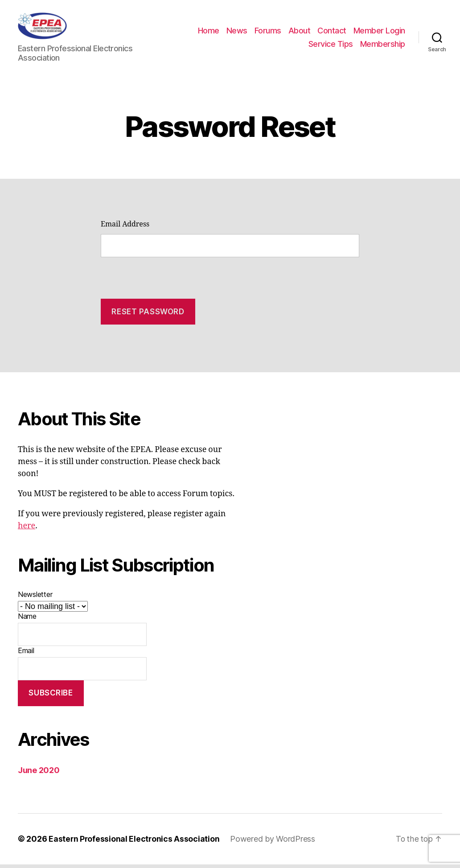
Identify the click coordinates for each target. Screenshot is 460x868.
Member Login (275, 46)
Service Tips (331, 46)
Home (267, 33)
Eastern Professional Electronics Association (135, 843)
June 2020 (39, 774)
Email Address (125, 228)
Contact (391, 33)
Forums (327, 33)
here (27, 530)
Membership (383, 46)
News (296, 33)
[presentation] (168, 279)
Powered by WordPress (274, 843)
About (358, 33)
